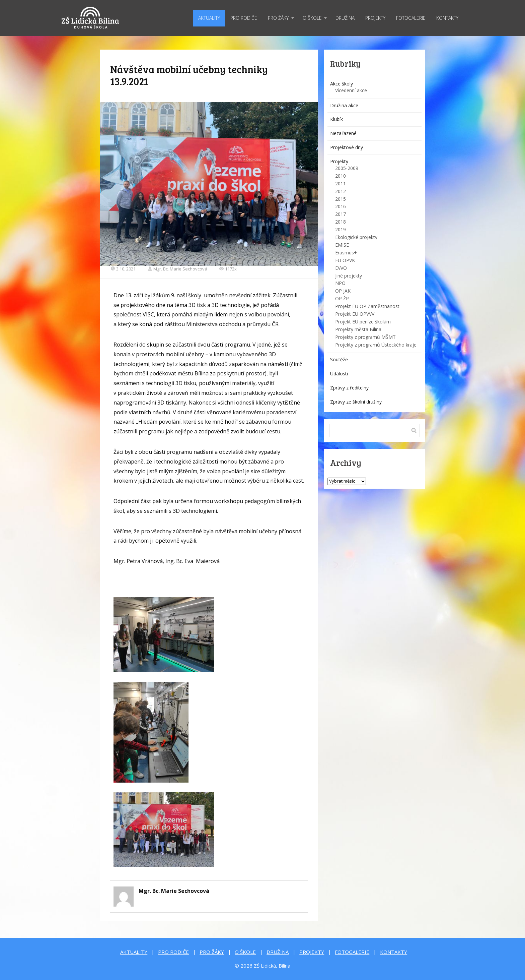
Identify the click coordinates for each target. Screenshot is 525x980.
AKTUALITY (209, 18)
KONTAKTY (447, 18)
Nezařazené (343, 133)
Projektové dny (347, 147)
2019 (341, 229)
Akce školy (342, 84)
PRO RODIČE (244, 18)
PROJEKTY (375, 18)
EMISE (342, 245)
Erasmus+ (346, 253)
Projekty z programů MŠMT (365, 337)
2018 (341, 222)
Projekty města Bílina (358, 329)
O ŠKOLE (312, 18)
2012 (341, 191)
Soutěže (339, 359)
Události (339, 374)
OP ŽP (342, 298)
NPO (340, 283)
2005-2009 (347, 168)
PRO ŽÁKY (278, 18)
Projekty (339, 161)
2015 (341, 199)
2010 (341, 176)
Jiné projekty (349, 276)
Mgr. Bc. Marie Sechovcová (177, 269)
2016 (341, 206)
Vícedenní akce (351, 90)
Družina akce (344, 105)
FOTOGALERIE (411, 18)
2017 (341, 214)
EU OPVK (345, 260)
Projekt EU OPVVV (355, 314)
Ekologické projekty (356, 237)
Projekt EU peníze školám (363, 322)
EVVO (341, 268)
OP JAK (343, 291)
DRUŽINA (345, 18)
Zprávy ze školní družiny (356, 402)
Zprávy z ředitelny (349, 388)
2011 (341, 183)
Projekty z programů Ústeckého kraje (376, 345)
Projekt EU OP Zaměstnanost (367, 306)
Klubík (336, 119)
